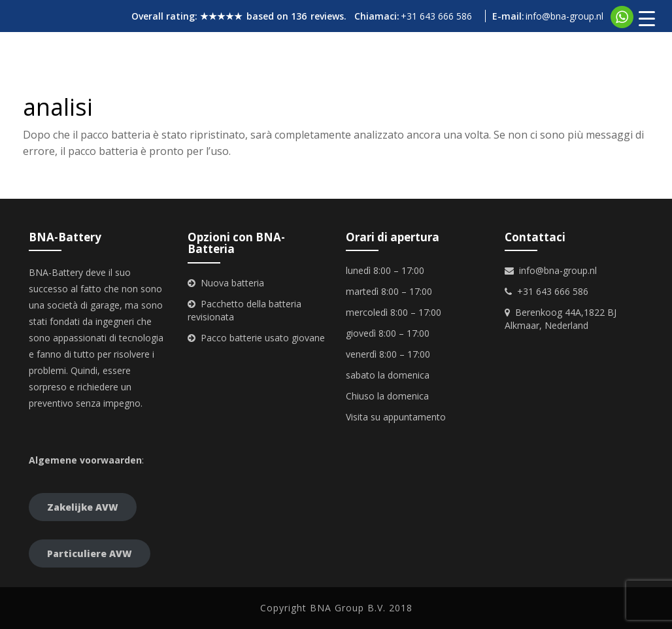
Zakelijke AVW (83, 507)
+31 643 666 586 (436, 16)
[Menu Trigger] (647, 18)
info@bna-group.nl (564, 16)
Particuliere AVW (90, 553)
